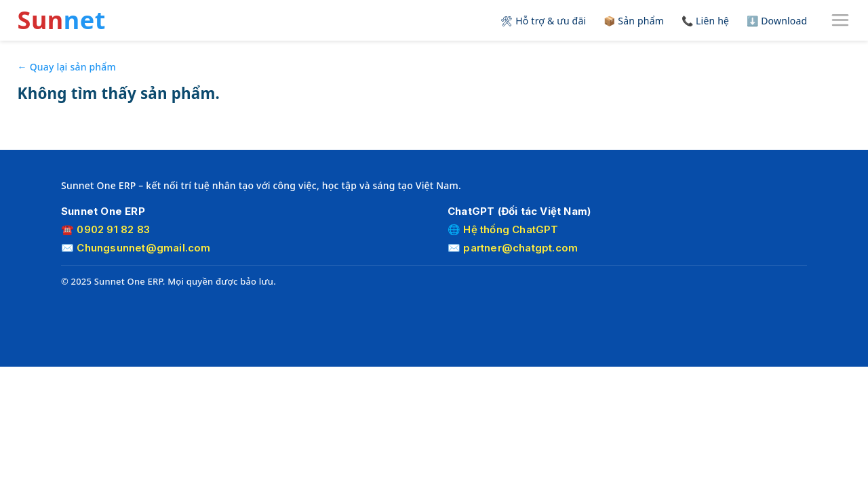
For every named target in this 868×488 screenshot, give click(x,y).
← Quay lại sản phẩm (67, 67)
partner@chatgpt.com (520, 248)
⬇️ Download (777, 21)
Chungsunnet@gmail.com (143, 248)
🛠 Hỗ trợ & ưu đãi (543, 21)
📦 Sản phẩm (634, 21)
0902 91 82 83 (113, 229)
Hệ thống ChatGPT (511, 229)
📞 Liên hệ (705, 21)
